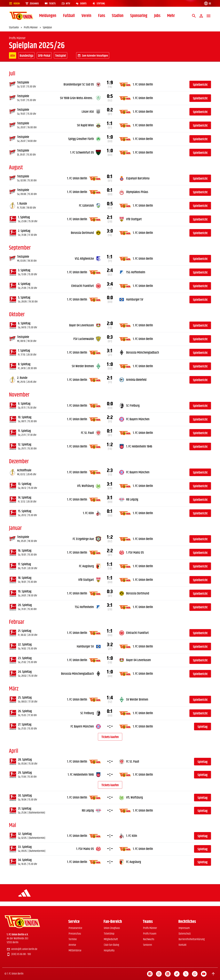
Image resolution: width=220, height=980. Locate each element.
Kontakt (183, 945)
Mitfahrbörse (75, 951)
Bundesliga (26, 56)
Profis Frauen (150, 934)
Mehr (171, 16)
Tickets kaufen (110, 737)
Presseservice (75, 928)
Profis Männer (150, 928)
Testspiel (61, 56)
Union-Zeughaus (112, 928)
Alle (13, 56)
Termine (73, 939)
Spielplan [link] (47, 28)
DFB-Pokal (44, 56)
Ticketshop (109, 934)
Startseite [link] (16, 28)
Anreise (72, 945)
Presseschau (75, 934)
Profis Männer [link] (33, 28)
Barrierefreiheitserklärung (192, 939)
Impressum (184, 928)
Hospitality (109, 951)
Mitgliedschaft (111, 939)
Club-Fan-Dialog (111, 945)
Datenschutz (185, 934)
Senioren (148, 945)
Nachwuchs (149, 939)
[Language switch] (207, 3)
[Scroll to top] (213, 974)
